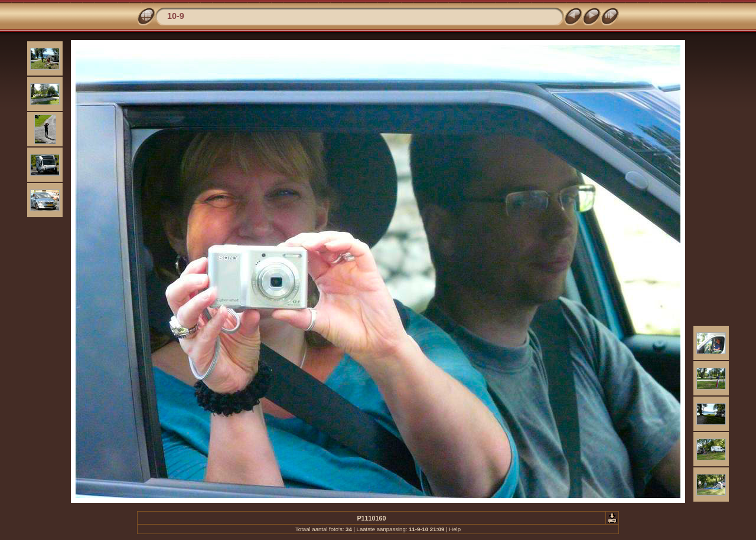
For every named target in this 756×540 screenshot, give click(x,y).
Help (455, 529)
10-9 (176, 16)
